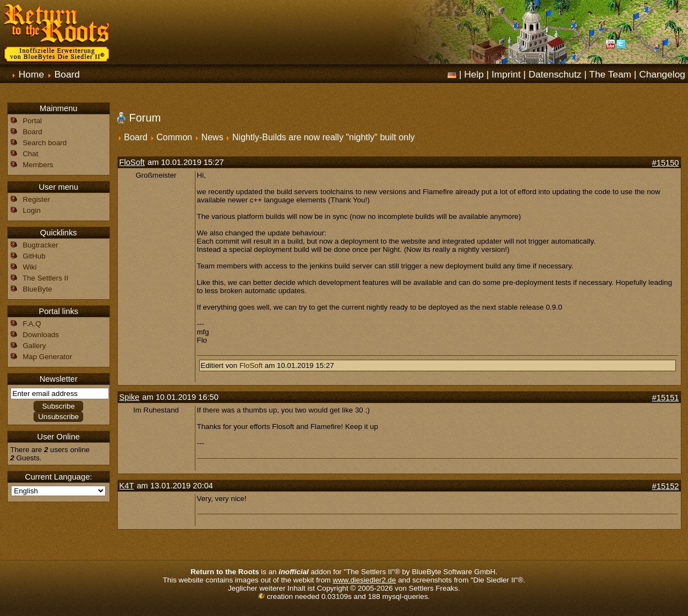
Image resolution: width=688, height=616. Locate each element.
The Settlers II (45, 278)
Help (474, 74)
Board (67, 74)
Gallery (34, 346)
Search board (45, 143)
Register (36, 199)
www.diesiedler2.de (365, 580)
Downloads (41, 335)
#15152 (666, 486)
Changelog (662, 74)
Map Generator (47, 357)
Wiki (29, 267)
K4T (127, 486)
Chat (30, 154)
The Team (610, 74)
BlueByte (37, 289)
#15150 (666, 163)
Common (174, 137)
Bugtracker (40, 245)
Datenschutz (555, 74)
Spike (130, 397)
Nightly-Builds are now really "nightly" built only (324, 137)
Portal (32, 121)
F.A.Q (32, 324)
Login (32, 210)
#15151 (666, 398)
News (212, 137)
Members (38, 165)
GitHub (34, 256)
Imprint (506, 74)
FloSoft (132, 162)
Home (31, 74)
